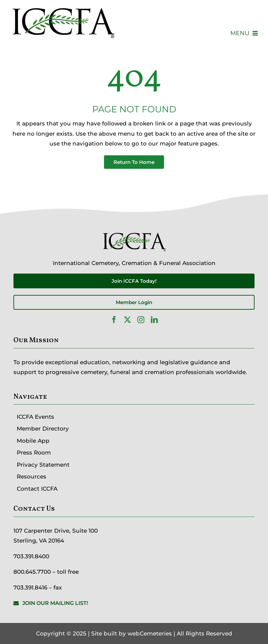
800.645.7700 (32, 572)
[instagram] (141, 320)
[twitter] (127, 320)
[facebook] (114, 320)
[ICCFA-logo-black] (63, 8)
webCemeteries (150, 633)
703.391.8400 (31, 556)
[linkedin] (154, 320)
